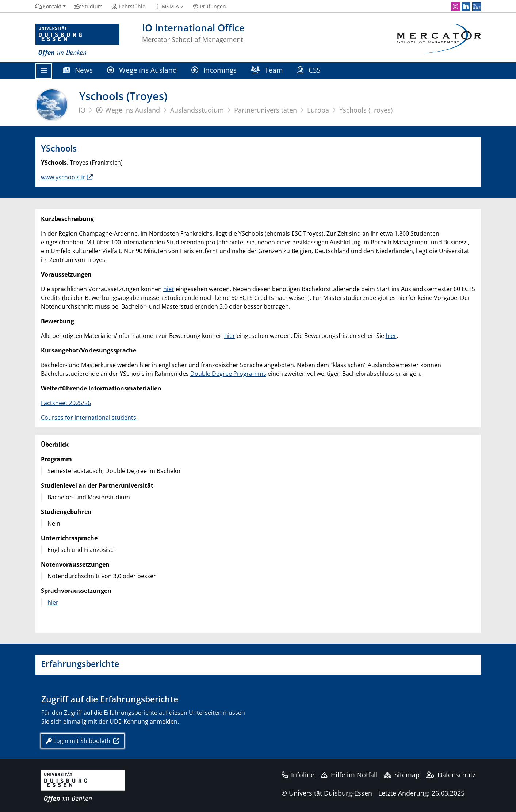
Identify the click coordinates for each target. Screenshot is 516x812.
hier (169, 289)
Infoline (298, 775)
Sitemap (402, 775)
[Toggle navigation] (44, 71)
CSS (310, 70)
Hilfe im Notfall (349, 775)
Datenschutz (451, 775)
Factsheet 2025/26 (66, 403)
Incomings (214, 70)
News (78, 70)
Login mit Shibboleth (79, 741)
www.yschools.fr (63, 177)
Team (267, 70)
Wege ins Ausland (142, 70)
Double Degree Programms (228, 374)
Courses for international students (89, 418)
